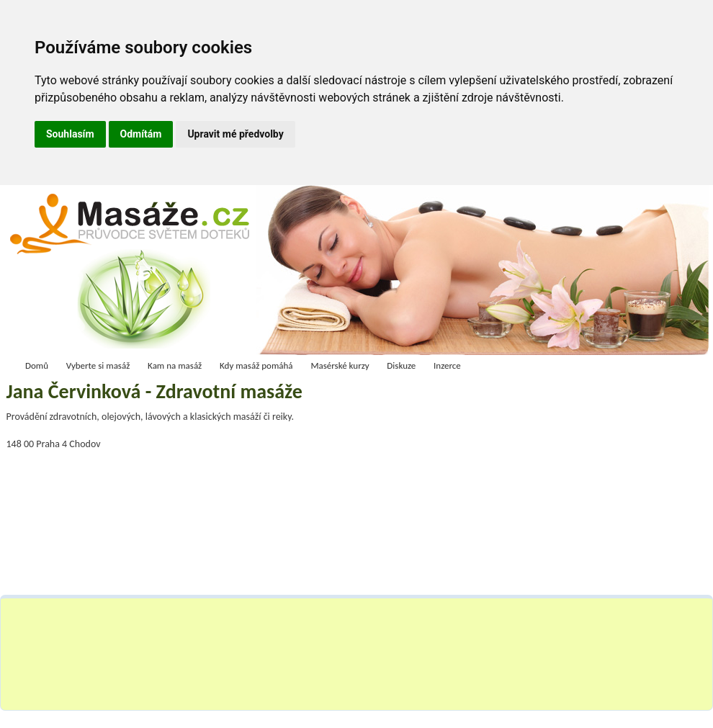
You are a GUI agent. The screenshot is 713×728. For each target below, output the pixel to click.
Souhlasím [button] (70, 134)
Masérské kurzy (340, 365)
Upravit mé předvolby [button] (235, 134)
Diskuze (401, 365)
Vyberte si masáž (98, 365)
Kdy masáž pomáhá (256, 365)
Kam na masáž (175, 365)
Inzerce (447, 365)
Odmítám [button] (141, 134)
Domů (37, 365)
